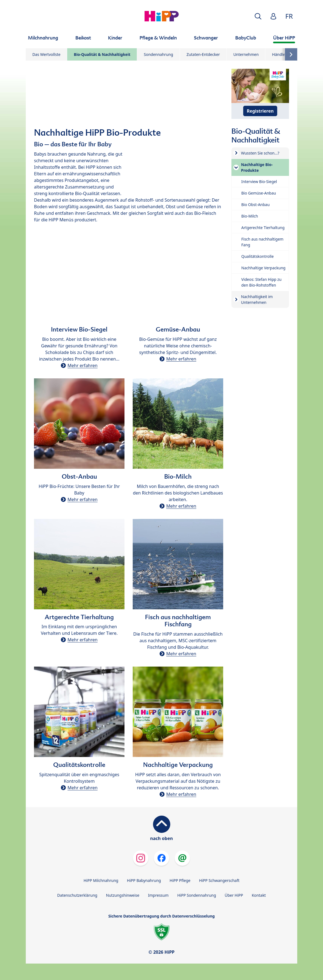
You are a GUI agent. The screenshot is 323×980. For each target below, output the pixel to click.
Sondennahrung (158, 54)
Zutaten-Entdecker (203, 54)
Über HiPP (234, 895)
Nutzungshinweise (123, 895)
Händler (279, 54)
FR (289, 16)
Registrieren (260, 111)
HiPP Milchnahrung (101, 880)
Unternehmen (246, 54)
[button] (258, 16)
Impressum (158, 895)
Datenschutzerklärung (77, 895)
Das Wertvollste (46, 54)
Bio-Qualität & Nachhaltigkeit (102, 54)
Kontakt (259, 895)
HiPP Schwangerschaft (219, 880)
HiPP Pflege (180, 880)
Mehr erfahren (82, 365)
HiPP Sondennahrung (196, 895)
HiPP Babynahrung (144, 880)
